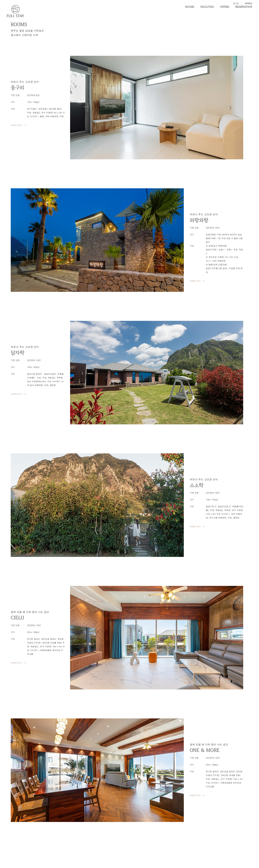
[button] (83, 108)
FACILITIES (207, 7)
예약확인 (249, 3)
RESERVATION (244, 7)
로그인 (236, 3)
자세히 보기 (16, 125)
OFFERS (225, 7)
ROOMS (190, 7)
